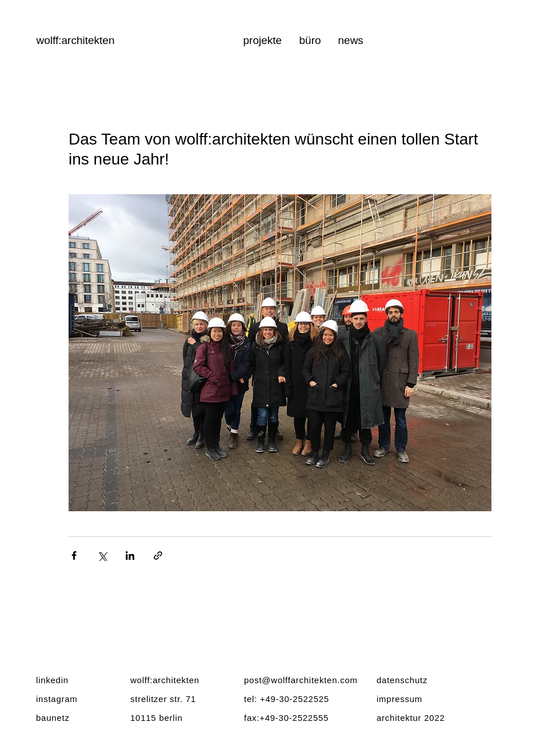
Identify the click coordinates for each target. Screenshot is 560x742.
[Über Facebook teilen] (74, 556)
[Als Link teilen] (158, 556)
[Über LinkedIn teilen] (130, 556)
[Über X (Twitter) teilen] (102, 556)
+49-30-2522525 (295, 699)
